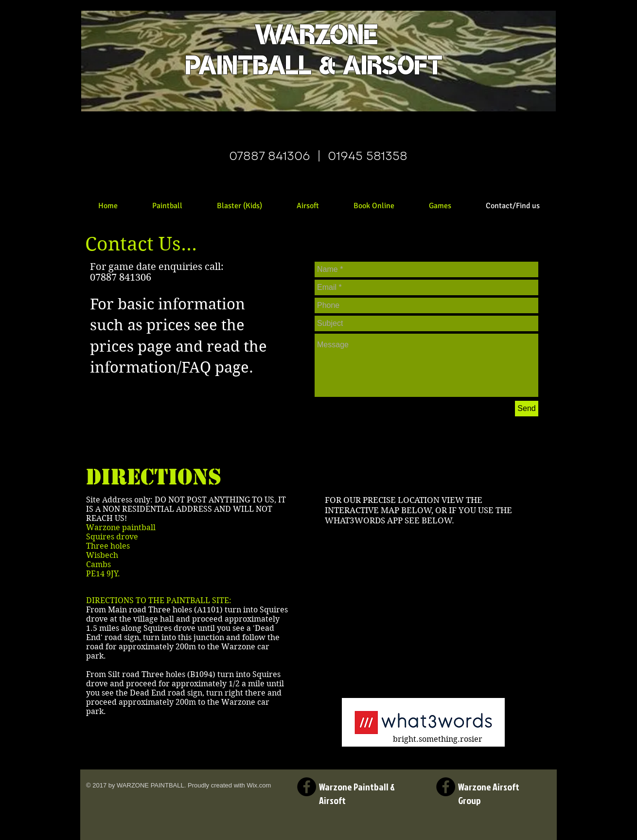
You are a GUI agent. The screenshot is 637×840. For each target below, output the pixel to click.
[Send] (527, 409)
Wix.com (259, 785)
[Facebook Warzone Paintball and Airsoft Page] (307, 787)
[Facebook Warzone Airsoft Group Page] (446, 787)
